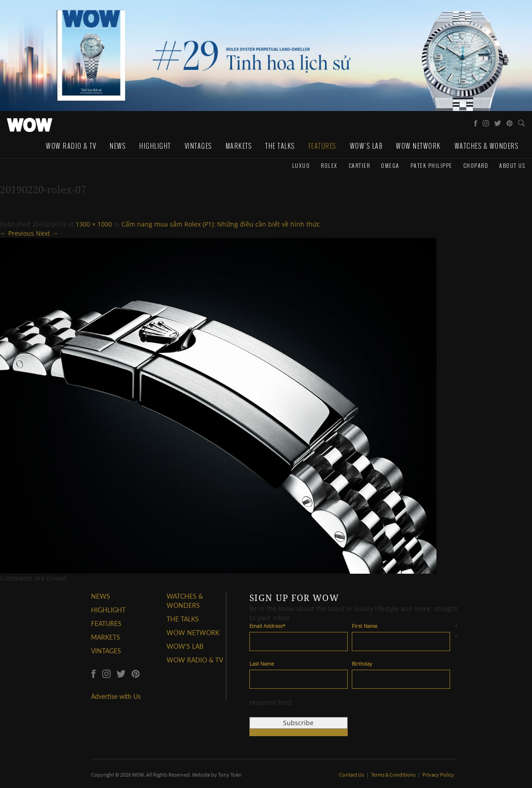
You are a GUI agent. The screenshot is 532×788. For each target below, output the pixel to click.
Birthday (362, 664)
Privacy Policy (438, 775)
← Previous (17, 233)
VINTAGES (106, 651)
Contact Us (352, 775)
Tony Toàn (230, 775)
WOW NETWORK (193, 633)
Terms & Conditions (394, 775)
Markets (239, 146)
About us (512, 165)
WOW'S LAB (185, 646)
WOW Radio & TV (71, 146)
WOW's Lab (366, 146)
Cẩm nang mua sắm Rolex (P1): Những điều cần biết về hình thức (221, 224)
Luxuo (301, 165)
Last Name (262, 664)
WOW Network (418, 146)
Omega (390, 165)
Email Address (267, 626)
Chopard (476, 165)
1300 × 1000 (94, 224)
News (118, 146)
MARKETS (106, 637)
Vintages (198, 146)
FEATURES (106, 624)
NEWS (101, 596)
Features (322, 146)
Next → (47, 233)
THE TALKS (183, 619)
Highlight (155, 146)
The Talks (280, 146)
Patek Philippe (431, 165)
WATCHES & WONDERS (487, 146)
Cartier (360, 165)
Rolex (329, 165)
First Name (365, 626)
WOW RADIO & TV (195, 660)
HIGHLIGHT (108, 610)
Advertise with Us (116, 696)
